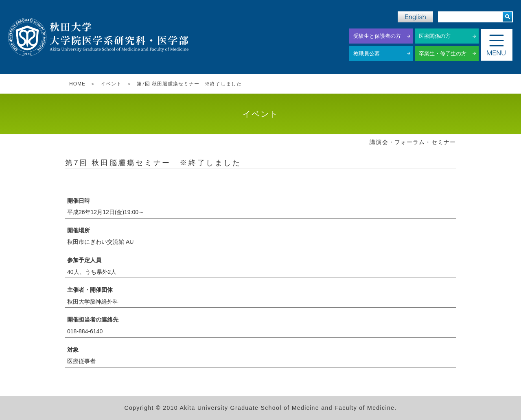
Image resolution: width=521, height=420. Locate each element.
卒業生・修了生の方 (443, 54)
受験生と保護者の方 (377, 36)
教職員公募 (367, 54)
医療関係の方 (435, 36)
